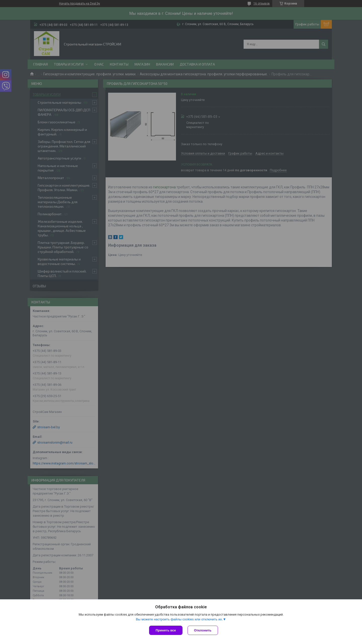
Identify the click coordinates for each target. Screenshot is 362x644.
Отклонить (203, 630)
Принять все (166, 630)
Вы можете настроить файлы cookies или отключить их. (179, 619)
